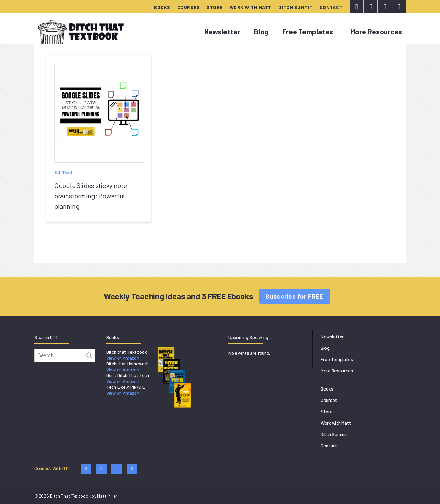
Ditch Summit (296, 7)
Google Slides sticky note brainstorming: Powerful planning (91, 196)
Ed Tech (64, 172)
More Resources (376, 31)
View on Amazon (123, 358)
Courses (189, 7)
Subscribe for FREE (295, 296)
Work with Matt (251, 7)
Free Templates (308, 31)
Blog (261, 31)
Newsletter (222, 31)
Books (162, 7)
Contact (331, 7)
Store (215, 7)
